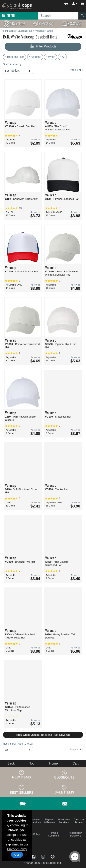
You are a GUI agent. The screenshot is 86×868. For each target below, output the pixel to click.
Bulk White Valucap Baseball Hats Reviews (43, 735)
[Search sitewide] (58, 16)
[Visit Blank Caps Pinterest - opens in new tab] (53, 856)
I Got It (17, 855)
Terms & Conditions (54, 834)
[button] (66, 3)
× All (62, 57)
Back (11, 763)
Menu (8, 16)
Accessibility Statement (75, 834)
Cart (75, 763)
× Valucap (35, 57)
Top (32, 763)
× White (50, 57)
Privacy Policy (17, 849)
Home (54, 763)
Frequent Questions (35, 821)
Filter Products (43, 47)
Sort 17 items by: (13, 64)
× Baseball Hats (15, 57)
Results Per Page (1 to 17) (18, 744)
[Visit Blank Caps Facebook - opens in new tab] (34, 856)
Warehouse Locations (64, 821)
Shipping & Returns (49, 821)
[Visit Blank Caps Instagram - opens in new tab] (43, 856)
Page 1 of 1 (77, 749)
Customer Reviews (79, 821)
